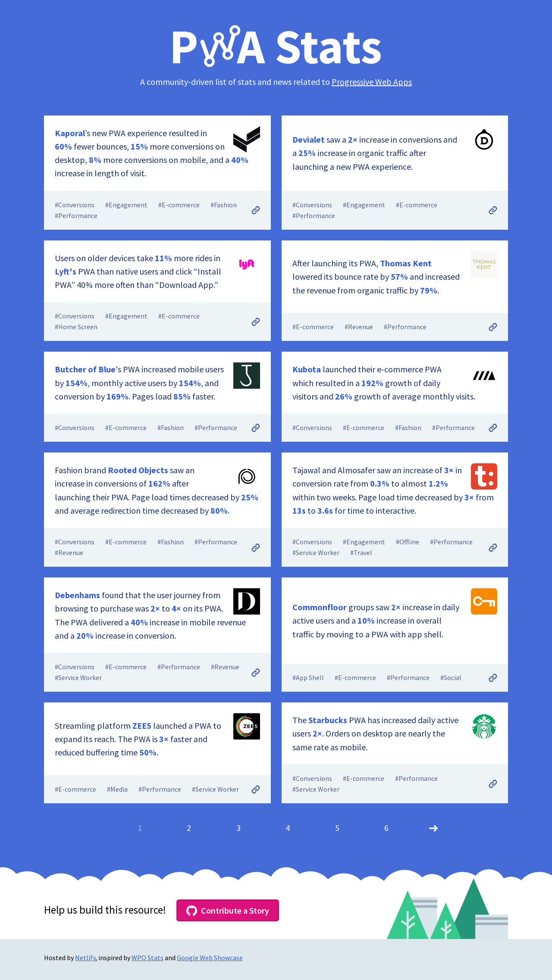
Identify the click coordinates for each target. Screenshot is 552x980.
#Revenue (359, 327)
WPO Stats (147, 958)
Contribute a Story (228, 911)
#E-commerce (179, 205)
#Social (451, 677)
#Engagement (126, 205)
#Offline (408, 542)
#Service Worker (316, 552)
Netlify (85, 958)
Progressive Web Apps (372, 82)
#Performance (76, 215)
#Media (117, 789)
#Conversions (75, 205)
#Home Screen (76, 327)
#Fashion (224, 205)
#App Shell (308, 677)
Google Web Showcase (210, 958)
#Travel (361, 552)
